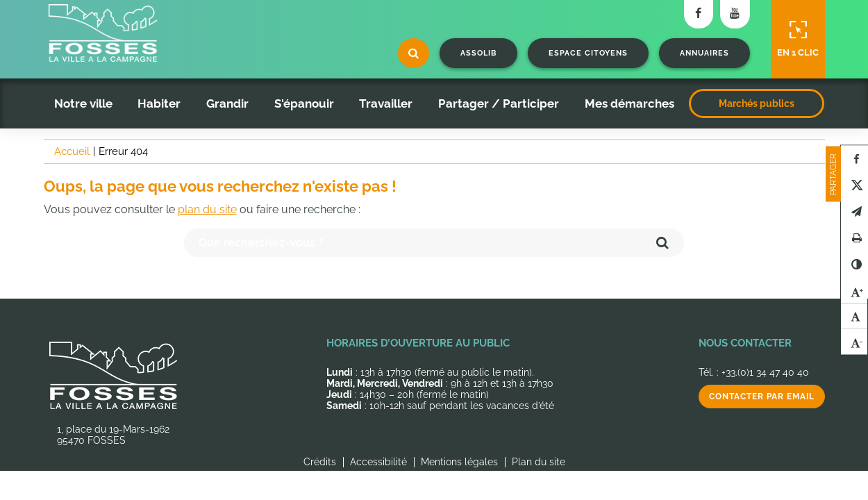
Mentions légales (459, 462)
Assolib (478, 53)
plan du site (207, 209)
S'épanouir (304, 103)
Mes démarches (629, 103)
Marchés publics (757, 103)
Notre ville (83, 103)
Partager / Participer (499, 103)
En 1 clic (798, 39)
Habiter (159, 103)
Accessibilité (378, 462)
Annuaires (704, 53)
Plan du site (539, 462)
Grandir (227, 103)
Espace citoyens (588, 53)
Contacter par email (762, 397)
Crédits (320, 462)
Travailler (386, 103)
